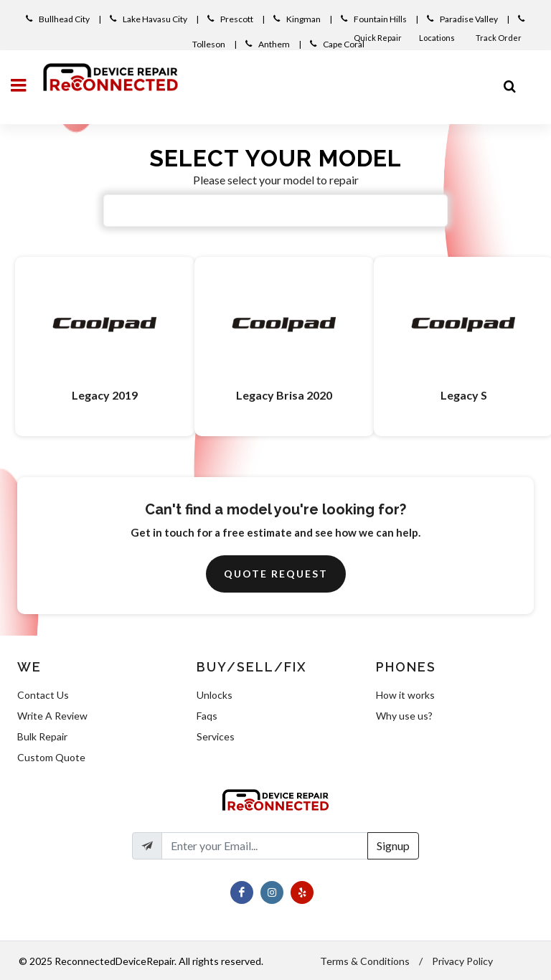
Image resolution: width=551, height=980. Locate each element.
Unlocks (215, 695)
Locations (438, 38)
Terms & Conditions (365, 961)
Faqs (207, 716)
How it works (405, 695)
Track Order (499, 38)
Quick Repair (378, 38)
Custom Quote (51, 757)
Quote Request (276, 574)
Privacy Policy (462, 961)
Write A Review (52, 716)
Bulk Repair (42, 736)
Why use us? (404, 716)
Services (216, 736)
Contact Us (43, 695)
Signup (393, 845)
